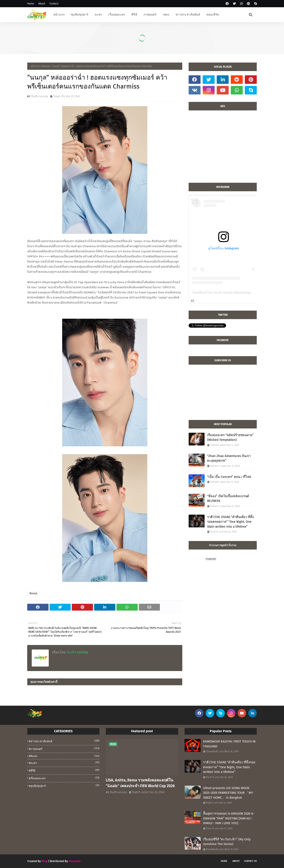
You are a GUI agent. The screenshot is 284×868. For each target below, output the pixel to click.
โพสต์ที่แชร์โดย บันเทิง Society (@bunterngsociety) (226, 293)
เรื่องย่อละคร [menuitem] (117, 15)
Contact (54, 4)
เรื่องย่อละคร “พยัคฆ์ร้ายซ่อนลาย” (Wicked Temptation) (230, 438)
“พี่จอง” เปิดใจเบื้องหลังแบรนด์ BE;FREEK (228, 499)
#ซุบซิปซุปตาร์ (64, 786)
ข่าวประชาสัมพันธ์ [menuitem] (188, 15)
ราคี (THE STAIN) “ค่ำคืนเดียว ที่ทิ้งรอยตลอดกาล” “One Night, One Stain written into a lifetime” (230, 522)
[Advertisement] (223, 149)
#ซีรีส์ (64, 770)
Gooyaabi (75, 861)
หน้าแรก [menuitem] (59, 15)
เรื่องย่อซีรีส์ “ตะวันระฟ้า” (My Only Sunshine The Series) (227, 842)
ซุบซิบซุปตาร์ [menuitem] (80, 15)
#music (64, 756)
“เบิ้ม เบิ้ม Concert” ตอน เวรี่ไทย (229, 477)
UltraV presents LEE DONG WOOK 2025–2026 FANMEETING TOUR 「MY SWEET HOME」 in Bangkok (228, 793)
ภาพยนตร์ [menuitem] (150, 15)
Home (31, 4)
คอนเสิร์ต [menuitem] (213, 15)
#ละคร (64, 763)
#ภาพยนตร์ (64, 749)
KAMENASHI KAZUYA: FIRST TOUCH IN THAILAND (229, 744)
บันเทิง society (39, 96)
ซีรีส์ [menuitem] (134, 15)
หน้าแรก (35, 66)
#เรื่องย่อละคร (64, 778)
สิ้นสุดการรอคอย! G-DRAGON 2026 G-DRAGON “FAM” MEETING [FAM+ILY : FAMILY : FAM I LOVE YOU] (229, 818)
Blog (44, 861)
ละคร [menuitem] (98, 15)
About (42, 4)
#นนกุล (46, 66)
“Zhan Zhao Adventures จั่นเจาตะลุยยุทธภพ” (229, 458)
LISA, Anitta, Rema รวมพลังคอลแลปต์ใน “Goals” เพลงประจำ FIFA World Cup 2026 (140, 783)
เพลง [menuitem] (166, 15)
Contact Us (250, 861)
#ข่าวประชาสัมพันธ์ (64, 741)
